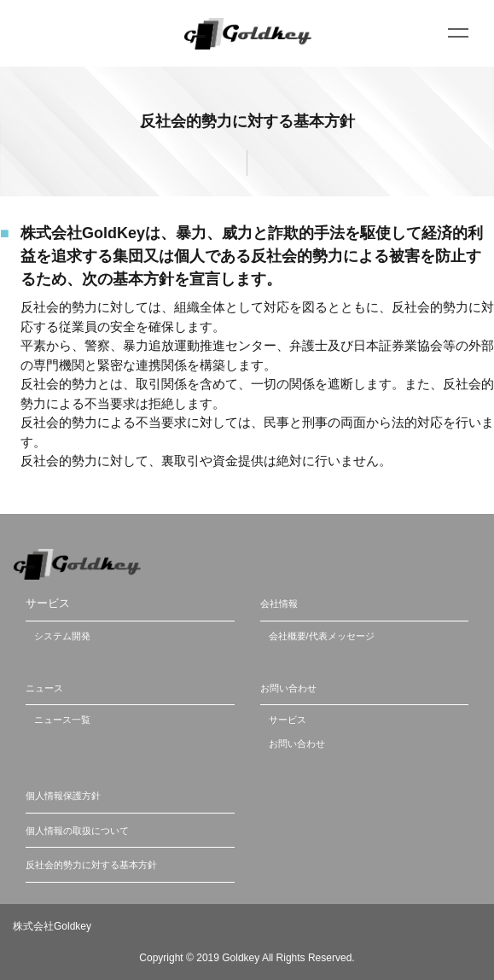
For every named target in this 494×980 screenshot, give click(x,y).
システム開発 (62, 636)
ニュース (44, 688)
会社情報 (279, 604)
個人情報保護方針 (63, 796)
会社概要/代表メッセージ (322, 636)
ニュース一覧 (62, 720)
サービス (288, 720)
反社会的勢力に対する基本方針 (91, 865)
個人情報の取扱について (77, 831)
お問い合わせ (288, 688)
